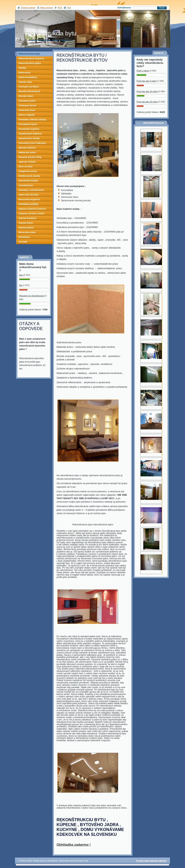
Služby (22, 68)
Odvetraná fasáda (28, 181)
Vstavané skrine (27, 105)
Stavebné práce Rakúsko (32, 143)
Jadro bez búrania (29, 195)
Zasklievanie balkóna (30, 134)
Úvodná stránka (28, 8)
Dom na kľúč (26, 166)
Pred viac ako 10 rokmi (147, 91)
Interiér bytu (25, 82)
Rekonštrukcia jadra (30, 63)
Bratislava (24, 237)
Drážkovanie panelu (29, 176)
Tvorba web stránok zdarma (151, 861)
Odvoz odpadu (27, 115)
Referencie (24, 73)
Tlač (69, 8)
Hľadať (162, 8)
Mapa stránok (47, 8)
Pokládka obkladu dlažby (32, 119)
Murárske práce (27, 232)
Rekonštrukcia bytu (29, 54)
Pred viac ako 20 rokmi (147, 102)
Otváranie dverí (27, 110)
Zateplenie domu (28, 171)
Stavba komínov (27, 218)
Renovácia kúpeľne (29, 199)
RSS (60, 8)
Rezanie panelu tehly (30, 157)
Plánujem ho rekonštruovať (32, 296)
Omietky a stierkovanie (31, 190)
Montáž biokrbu (27, 148)
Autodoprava (26, 185)
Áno (21, 275)
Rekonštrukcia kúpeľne (31, 58)
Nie (21, 285)
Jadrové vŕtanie (27, 162)
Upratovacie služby (29, 138)
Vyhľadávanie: (124, 8)
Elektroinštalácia (28, 77)
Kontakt (23, 242)
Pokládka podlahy (28, 204)
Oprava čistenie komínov (32, 209)
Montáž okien (26, 96)
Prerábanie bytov (28, 124)
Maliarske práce (27, 152)
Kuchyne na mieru (29, 87)
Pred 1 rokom (143, 71)
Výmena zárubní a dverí (32, 213)
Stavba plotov (26, 228)
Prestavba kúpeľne (29, 129)
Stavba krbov (26, 223)
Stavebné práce (27, 101)
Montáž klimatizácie (29, 91)
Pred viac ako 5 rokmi (147, 81)
